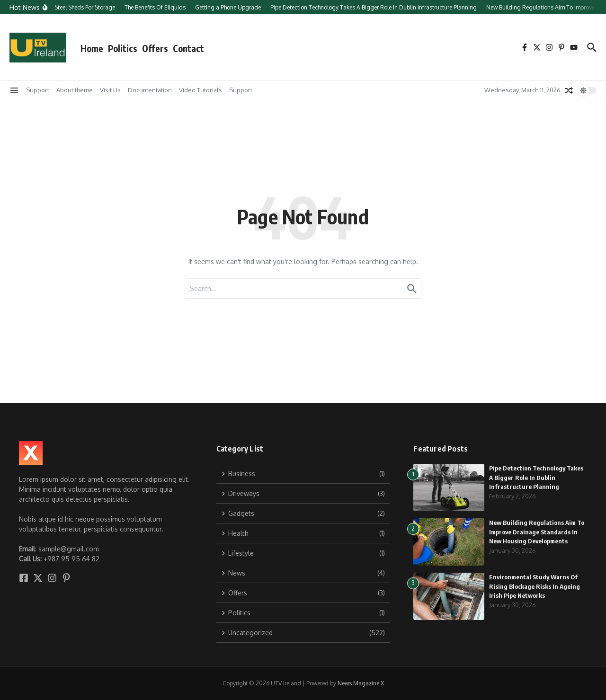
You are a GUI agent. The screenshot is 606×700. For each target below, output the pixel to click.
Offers (155, 48)
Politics (123, 48)
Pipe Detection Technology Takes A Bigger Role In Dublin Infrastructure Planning (536, 477)
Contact (188, 48)
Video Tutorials (201, 90)
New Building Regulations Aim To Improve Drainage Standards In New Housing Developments (537, 532)
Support (38, 90)
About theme (75, 90)
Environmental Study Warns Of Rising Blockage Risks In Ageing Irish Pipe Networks (535, 586)
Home (92, 48)
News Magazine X (361, 683)
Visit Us (110, 90)
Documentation (150, 90)
